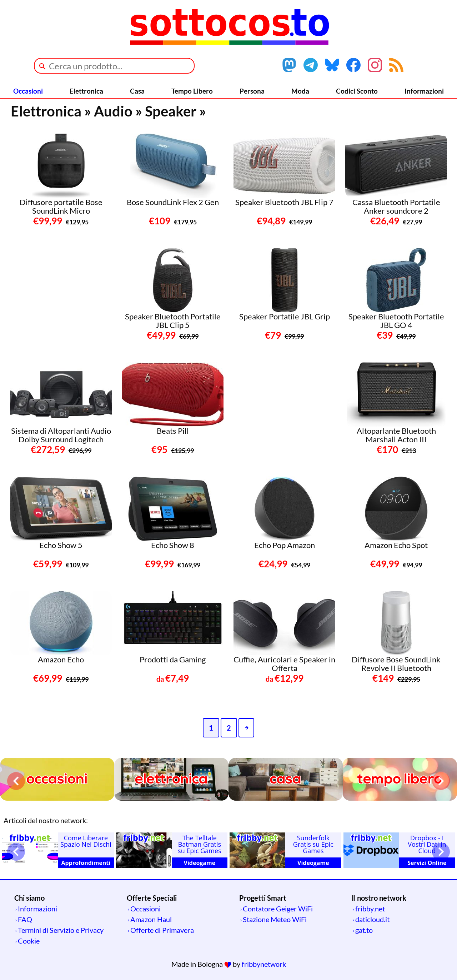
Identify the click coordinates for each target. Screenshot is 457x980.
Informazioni (424, 91)
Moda (300, 91)
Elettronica (86, 91)
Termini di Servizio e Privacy (61, 930)
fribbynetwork (264, 964)
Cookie (29, 941)
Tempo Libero (192, 91)
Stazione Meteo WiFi (275, 919)
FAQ (25, 919)
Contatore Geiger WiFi (278, 909)
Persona (252, 91)
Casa (137, 91)
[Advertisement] (64, 293)
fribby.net (370, 909)
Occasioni (28, 91)
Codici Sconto (357, 91)
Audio (113, 111)
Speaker (171, 111)
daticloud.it (372, 919)
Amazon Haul (151, 919)
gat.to (364, 930)
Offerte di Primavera (162, 930)
